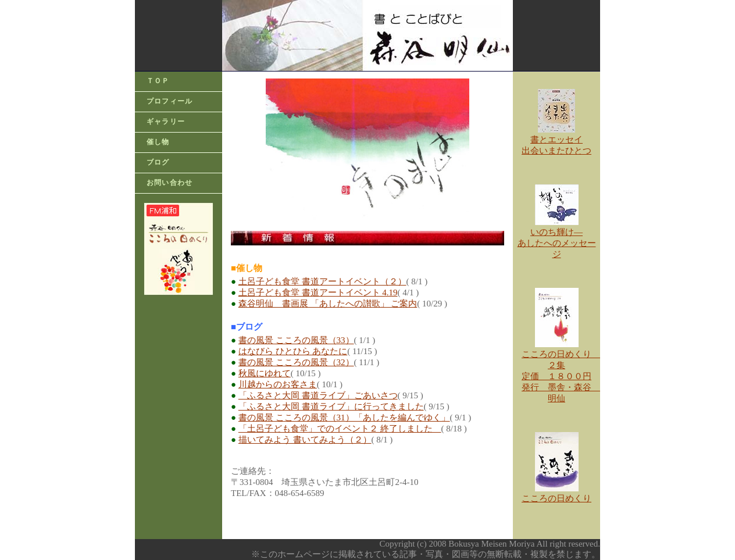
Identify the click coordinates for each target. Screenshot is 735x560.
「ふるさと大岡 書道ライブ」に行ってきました (331, 406)
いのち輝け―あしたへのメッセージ (557, 243)
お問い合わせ (170, 183)
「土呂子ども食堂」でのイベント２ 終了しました (340, 429)
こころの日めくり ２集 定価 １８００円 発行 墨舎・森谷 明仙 (561, 372)
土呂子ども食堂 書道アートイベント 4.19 (318, 293)
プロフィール (170, 101)
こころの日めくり (556, 498)
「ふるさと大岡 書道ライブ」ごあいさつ (318, 395)
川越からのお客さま (278, 384)
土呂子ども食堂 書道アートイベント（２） (322, 281)
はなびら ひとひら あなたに (293, 351)
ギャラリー (166, 122)
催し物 (158, 142)
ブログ (158, 162)
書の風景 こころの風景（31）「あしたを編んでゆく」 (344, 418)
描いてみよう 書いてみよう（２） (305, 440)
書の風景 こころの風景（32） (296, 362)
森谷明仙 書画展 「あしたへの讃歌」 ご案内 (328, 304)
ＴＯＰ (158, 81)
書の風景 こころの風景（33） (296, 340)
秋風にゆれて (265, 373)
